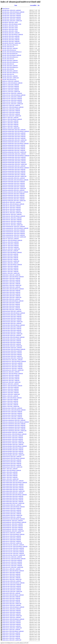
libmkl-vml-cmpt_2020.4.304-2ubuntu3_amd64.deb (13, 583)
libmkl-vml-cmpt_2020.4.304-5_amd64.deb (12, 586)
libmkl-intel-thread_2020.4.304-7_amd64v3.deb (13, 358)
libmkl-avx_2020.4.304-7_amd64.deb (10, 126)
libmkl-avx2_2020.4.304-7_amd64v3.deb (11, 92)
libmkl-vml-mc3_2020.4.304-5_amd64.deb (11, 623)
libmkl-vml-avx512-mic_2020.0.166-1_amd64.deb (13, 545)
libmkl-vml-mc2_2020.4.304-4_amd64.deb (11, 609)
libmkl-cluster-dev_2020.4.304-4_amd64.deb (12, 218)
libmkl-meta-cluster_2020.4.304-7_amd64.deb (12, 417)
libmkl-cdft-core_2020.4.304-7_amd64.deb (11, 211)
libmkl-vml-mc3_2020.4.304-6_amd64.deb (11, 624)
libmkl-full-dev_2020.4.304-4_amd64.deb (11, 278)
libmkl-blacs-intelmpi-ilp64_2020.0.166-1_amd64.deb (14, 130)
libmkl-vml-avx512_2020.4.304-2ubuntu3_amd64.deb (14, 559)
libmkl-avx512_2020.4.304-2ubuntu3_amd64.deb (13, 107)
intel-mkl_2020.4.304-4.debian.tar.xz (10, 57)
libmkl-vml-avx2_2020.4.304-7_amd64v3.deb (12, 543)
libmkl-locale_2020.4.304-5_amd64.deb (11, 377)
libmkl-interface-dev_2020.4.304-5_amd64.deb (12, 365)
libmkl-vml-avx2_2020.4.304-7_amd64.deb (12, 541)
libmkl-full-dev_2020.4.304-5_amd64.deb (11, 280)
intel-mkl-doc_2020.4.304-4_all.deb (10, 26)
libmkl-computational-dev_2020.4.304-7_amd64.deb (14, 235)
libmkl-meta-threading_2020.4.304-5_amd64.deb (13, 450)
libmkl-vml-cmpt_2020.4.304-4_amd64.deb (12, 584)
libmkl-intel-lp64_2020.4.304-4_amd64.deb (12, 339)
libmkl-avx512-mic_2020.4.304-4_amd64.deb (12, 97)
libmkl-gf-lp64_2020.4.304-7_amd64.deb (11, 308)
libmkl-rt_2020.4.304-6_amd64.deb (10, 476)
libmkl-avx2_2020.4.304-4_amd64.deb (11, 85)
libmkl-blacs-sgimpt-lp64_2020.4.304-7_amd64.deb (13, 199)
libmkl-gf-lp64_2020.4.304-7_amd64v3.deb (12, 309)
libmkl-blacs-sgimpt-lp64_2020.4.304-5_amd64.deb (13, 195)
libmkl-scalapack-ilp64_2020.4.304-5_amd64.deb (13, 486)
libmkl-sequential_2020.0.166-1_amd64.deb (12, 505)
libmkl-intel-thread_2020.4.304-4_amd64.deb (12, 351)
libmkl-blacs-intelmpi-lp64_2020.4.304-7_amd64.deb (14, 150)
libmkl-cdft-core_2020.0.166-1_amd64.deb (11, 202)
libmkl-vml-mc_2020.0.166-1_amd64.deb (11, 629)
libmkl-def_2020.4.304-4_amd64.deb (10, 254)
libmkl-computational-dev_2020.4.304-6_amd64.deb (14, 233)
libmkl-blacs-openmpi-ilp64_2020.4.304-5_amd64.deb (14, 159)
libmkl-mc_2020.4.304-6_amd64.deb (10, 403)
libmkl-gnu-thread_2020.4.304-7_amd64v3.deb (12, 322)
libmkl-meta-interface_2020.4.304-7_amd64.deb (13, 441)
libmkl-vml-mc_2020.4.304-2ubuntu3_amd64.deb (13, 631)
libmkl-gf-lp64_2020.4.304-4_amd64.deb (11, 303)
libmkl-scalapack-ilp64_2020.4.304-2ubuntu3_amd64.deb (15, 482)
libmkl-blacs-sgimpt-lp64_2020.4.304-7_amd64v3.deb (14, 200)
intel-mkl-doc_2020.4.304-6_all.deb (10, 29)
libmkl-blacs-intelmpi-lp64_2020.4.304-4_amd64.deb (14, 145)
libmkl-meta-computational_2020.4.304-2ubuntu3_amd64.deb (16, 422)
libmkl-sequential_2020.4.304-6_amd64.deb (12, 512)
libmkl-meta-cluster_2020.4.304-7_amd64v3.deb (13, 418)
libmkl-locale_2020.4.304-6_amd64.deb (11, 379)
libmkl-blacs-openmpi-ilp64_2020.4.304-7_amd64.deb (14, 162)
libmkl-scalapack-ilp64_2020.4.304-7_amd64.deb (13, 489)
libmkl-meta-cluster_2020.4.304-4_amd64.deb (12, 412)
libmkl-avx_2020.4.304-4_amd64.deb (10, 121)
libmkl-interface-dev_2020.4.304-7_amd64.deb (12, 368)
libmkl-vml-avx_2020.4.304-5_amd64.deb (11, 574)
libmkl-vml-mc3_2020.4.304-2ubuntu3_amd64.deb (13, 619)
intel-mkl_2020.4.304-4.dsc (8, 59)
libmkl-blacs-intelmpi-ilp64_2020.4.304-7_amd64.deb (14, 138)
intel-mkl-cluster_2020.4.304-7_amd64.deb (12, 19)
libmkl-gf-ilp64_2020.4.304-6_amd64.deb (11, 294)
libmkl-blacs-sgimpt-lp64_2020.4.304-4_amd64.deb (13, 194)
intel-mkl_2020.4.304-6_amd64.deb (10, 71)
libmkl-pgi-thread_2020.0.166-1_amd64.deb (12, 456)
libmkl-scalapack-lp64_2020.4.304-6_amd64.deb (13, 500)
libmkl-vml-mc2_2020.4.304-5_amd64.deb (11, 610)
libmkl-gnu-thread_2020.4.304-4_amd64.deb (12, 315)
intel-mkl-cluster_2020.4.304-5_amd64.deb (12, 15)
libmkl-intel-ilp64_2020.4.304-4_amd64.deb (12, 327)
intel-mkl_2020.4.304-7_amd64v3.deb (11, 78)
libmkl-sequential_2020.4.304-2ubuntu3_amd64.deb (13, 507)
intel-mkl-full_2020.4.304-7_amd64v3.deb (11, 43)
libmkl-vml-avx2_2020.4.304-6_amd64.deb (12, 540)
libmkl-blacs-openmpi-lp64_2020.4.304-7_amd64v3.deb (14, 176)
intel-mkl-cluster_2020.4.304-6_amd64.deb (12, 17)
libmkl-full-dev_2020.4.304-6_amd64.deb (11, 282)
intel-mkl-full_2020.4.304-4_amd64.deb (11, 36)
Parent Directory (6, 8)
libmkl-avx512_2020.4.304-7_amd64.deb (11, 114)
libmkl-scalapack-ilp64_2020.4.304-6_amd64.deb (13, 488)
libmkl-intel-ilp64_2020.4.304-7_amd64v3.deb (12, 334)
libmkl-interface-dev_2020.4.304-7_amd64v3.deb (13, 370)
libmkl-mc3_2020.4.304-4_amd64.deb (11, 387)
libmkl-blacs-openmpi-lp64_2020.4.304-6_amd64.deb (14, 173)
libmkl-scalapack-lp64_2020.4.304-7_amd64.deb (13, 501)
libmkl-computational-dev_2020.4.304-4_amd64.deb (14, 230)
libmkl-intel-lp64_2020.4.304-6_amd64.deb (12, 342)
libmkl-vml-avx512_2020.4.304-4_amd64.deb (12, 560)
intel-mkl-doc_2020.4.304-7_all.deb (10, 31)
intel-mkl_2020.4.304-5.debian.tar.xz (10, 62)
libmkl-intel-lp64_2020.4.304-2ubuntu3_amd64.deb (13, 337)
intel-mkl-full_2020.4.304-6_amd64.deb (11, 40)
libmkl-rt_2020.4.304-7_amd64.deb (10, 477)
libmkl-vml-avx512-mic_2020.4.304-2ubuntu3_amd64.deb (15, 546)
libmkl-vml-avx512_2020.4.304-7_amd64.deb (12, 565)
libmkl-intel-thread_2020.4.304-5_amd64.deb (12, 353)
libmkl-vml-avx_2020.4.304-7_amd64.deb (11, 578)
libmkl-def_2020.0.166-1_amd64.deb (10, 251)
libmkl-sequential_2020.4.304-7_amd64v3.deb (12, 515)
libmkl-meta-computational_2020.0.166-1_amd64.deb (14, 420)
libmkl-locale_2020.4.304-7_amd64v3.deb (11, 382)
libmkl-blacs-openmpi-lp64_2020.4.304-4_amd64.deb (14, 169)
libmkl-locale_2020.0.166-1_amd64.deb (11, 372)
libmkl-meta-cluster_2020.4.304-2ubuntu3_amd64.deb (14, 410)
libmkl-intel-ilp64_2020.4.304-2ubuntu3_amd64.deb (14, 325)
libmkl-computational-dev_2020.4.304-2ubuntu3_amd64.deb (15, 228)
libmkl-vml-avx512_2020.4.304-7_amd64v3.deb (13, 567)
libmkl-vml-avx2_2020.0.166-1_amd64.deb (12, 533)
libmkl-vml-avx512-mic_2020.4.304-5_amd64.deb (13, 550)
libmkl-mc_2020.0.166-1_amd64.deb (10, 396)
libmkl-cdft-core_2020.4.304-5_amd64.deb (11, 207)
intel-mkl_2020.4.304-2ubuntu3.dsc (10, 53)
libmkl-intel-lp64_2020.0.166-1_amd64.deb (12, 335)
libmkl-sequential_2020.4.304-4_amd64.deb (12, 508)
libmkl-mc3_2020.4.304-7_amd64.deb (11, 392)
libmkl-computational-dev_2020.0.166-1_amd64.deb (14, 226)
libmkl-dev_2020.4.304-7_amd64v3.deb (11, 273)
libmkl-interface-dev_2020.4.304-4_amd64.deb (12, 363)
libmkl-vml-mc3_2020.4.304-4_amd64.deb (11, 621)
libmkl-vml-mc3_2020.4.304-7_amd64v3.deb (12, 628)
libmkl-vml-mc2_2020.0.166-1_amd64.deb (11, 605)
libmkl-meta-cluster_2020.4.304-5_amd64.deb (12, 413)
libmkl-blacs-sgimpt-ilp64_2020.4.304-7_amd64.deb (14, 187)
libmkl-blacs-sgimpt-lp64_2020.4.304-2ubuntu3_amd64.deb (15, 192)
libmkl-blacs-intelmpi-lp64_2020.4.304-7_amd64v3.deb (14, 152)
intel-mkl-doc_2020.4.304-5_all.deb (10, 28)
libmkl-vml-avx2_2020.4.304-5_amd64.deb (12, 538)
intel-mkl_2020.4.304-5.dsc (8, 64)
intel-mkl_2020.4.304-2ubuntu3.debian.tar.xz (12, 52)
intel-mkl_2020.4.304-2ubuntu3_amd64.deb (12, 55)
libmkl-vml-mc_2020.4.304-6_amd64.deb (11, 636)
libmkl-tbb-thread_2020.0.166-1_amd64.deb (12, 517)
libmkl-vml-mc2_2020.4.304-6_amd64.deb (11, 612)
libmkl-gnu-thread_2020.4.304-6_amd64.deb (12, 318)
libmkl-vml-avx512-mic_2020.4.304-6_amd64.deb (13, 552)
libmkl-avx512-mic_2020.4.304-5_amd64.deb (12, 98)
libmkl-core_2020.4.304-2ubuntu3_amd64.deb (12, 240)
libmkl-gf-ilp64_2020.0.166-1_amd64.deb (11, 287)
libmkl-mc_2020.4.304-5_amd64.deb (10, 401)
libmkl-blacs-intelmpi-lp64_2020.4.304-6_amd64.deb (14, 149)
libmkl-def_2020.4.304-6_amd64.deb (10, 258)
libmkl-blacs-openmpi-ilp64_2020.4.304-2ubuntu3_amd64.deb (16, 156)
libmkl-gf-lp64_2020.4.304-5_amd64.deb (11, 304)
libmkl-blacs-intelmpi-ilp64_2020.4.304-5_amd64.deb (14, 135)
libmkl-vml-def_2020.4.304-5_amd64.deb (11, 598)
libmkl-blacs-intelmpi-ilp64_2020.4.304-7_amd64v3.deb (14, 140)
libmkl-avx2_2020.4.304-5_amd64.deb (11, 86)
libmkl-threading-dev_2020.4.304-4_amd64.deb (13, 524)
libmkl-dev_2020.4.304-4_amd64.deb (10, 266)
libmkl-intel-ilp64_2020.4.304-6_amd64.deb (12, 330)
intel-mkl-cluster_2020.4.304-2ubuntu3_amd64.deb (13, 12)
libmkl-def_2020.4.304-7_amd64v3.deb (11, 261)
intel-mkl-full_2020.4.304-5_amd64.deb (11, 38)
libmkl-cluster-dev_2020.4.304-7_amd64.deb (12, 223)
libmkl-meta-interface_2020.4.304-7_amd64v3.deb (13, 443)
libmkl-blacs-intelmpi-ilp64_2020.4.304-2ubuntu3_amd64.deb (16, 131)
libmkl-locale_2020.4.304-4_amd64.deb (11, 375)
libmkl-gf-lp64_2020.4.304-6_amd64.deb (11, 306)
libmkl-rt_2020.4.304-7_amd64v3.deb (10, 479)
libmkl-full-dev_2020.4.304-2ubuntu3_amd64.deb (13, 277)
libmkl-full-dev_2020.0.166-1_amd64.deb (11, 275)
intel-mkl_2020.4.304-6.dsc (8, 69)
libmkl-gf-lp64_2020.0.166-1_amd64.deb (11, 299)
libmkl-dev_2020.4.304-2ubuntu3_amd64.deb (12, 264)
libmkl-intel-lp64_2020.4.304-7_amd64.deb (12, 344)
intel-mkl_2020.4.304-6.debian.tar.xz (10, 67)
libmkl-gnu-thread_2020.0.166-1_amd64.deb (12, 311)
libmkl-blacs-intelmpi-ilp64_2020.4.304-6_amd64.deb (14, 136)
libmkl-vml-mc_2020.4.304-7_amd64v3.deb (12, 640)
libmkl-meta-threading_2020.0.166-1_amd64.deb (13, 444)
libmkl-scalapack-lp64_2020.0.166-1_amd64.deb (13, 493)
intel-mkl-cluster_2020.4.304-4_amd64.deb (12, 14)
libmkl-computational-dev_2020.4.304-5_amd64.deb (14, 232)
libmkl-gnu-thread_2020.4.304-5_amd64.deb (12, 316)
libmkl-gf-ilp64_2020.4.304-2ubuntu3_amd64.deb (13, 289)
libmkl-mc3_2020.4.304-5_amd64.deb (11, 389)
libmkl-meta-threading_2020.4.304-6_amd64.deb (13, 451)
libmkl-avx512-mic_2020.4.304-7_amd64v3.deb (13, 104)
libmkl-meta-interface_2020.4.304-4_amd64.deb (13, 436)
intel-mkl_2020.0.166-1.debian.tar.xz (10, 45)
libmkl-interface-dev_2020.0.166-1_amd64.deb (12, 360)
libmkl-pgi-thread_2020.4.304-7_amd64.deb (12, 465)
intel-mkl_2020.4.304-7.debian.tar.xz (10, 72)
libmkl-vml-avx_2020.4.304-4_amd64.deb (11, 572)
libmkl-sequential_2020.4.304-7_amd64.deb (12, 514)
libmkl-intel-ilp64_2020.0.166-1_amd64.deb (12, 323)
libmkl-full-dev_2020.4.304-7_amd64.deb (11, 284)
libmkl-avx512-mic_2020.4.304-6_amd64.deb (12, 100)
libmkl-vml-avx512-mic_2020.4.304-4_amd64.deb (13, 548)
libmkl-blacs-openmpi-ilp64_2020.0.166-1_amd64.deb (14, 154)
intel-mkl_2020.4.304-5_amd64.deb (10, 66)
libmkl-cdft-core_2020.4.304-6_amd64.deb (11, 209)
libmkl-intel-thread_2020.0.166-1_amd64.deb (12, 348)
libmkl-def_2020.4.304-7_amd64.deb (10, 259)
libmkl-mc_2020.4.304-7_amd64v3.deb (11, 406)
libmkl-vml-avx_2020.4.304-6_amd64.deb (11, 576)
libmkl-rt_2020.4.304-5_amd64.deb (10, 474)
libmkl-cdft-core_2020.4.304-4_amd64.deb (11, 206)
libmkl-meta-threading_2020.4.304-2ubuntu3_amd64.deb (15, 446)
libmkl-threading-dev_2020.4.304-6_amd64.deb (13, 527)
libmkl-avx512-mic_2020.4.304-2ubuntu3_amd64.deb (14, 95)
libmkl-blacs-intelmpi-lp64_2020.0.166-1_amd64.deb (14, 142)
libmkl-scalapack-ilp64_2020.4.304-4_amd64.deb (13, 484)
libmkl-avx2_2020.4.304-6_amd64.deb (11, 88)
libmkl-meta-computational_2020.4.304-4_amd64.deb (14, 424)
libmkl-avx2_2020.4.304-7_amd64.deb (11, 90)
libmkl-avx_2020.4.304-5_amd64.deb (10, 123)
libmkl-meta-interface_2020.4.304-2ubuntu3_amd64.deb (14, 434)
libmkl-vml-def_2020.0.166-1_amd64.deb (11, 593)
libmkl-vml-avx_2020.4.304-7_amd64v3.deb (12, 579)
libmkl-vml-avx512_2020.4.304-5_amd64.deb (12, 562)
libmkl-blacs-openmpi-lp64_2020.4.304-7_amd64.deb (14, 175)
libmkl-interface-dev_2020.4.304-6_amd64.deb (12, 367)
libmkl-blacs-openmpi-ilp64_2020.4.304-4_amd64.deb (14, 157)
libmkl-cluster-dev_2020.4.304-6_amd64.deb (12, 221)
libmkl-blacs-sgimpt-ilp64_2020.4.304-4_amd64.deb (14, 181)
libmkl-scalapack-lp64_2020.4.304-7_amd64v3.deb (13, 503)
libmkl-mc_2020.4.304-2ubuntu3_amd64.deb (12, 398)
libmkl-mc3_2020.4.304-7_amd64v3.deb (11, 394)
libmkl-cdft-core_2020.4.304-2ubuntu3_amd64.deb (13, 204)
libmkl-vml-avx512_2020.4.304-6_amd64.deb (12, 564)
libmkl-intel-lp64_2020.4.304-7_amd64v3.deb (12, 346)
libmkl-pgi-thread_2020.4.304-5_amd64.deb (12, 462)
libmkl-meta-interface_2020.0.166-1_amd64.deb (13, 432)
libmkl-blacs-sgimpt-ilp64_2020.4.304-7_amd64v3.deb (14, 188)
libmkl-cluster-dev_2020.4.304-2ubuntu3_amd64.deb (14, 216)
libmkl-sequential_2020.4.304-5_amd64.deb (12, 510)
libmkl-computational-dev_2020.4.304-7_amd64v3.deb (14, 237)
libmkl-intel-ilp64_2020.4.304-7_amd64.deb (12, 332)
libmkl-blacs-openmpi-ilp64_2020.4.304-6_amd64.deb (14, 161)
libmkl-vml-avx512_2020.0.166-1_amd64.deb (12, 557)
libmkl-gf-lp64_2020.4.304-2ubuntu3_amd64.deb (13, 301)
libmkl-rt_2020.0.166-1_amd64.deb (10, 469)
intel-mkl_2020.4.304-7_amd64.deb (10, 76)
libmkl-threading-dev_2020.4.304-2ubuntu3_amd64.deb (14, 522)
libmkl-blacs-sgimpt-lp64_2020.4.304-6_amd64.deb (13, 197)
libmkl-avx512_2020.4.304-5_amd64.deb (11, 111)
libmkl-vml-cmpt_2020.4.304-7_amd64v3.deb (12, 591)
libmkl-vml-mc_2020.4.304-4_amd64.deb (11, 633)
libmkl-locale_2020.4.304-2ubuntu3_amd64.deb (13, 373)
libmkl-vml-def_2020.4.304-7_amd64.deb (11, 602)
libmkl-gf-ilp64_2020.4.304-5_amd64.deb (11, 292)
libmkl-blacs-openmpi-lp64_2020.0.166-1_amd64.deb (14, 166)
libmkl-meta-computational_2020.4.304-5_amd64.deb (14, 425)
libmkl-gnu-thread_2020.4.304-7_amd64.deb (12, 320)
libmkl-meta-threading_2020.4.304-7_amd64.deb (13, 453)
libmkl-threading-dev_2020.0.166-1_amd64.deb (13, 520)
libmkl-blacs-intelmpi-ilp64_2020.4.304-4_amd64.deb (14, 133)
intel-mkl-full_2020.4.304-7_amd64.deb (11, 41)
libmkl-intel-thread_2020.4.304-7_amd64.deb (12, 356)
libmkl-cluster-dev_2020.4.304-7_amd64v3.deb (12, 225)
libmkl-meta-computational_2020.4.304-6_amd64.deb (14, 427)
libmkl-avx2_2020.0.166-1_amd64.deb (11, 81)
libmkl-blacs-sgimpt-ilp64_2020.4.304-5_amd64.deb (14, 183)
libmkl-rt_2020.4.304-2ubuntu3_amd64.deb (12, 470)
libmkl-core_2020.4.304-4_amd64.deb (11, 242)
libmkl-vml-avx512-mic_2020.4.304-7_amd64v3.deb (14, 555)
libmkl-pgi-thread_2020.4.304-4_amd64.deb (12, 460)
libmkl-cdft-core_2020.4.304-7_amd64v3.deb (12, 213)
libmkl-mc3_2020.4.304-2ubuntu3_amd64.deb (12, 386)
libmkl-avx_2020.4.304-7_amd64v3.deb (11, 128)
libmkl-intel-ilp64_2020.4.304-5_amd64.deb (12, 328)
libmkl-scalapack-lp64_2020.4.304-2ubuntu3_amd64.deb (14, 495)
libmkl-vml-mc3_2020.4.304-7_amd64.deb (11, 626)
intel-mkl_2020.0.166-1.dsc (8, 47)
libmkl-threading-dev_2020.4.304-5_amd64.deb (13, 526)
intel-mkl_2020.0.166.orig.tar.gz (9, 50)
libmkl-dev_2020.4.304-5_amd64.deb (10, 268)
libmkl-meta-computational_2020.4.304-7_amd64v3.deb (14, 431)
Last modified (33, 5)
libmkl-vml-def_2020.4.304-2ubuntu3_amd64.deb (13, 595)
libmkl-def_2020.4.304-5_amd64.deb (10, 256)
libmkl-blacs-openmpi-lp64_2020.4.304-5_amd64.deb (14, 171)
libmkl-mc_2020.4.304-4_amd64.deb (10, 399)
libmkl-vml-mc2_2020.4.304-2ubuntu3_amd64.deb (13, 607)
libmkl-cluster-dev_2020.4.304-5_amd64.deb (12, 220)
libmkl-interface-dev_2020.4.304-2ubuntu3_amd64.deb (14, 361)
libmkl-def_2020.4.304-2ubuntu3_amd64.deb (12, 252)
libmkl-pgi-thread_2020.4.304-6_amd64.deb (12, 463)
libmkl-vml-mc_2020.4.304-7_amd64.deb (11, 638)
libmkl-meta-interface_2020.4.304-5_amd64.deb (13, 437)
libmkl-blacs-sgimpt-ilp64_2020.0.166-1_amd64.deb (14, 178)
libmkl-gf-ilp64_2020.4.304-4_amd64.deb (11, 290)
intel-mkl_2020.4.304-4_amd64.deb (10, 60)
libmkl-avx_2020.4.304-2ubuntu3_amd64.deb (12, 119)
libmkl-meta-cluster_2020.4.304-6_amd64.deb (12, 415)
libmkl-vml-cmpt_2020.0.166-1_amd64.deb (12, 581)
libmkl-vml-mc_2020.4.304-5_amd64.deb (11, 635)
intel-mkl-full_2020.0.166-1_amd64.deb (11, 33)
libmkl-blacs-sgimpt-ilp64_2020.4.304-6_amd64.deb (14, 185)
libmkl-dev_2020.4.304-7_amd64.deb (10, 271)
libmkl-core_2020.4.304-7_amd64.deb (11, 247)
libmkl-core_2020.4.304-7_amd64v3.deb (11, 249)
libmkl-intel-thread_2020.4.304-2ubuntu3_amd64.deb (14, 349)
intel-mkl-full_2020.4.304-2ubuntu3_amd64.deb (13, 34)
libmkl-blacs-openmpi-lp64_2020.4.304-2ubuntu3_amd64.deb (16, 168)
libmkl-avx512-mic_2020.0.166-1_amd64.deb (12, 93)
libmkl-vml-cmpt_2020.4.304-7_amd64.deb (12, 590)
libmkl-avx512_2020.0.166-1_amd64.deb (11, 105)
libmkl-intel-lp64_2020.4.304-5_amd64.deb (12, 341)
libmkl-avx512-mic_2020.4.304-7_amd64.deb (12, 102)
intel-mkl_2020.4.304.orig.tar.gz (9, 79)
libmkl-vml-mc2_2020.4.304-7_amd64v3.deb (12, 616)
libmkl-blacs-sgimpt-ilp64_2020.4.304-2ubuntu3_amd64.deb (15, 180)
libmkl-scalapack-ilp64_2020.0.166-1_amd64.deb (13, 481)
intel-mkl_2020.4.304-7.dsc (8, 74)
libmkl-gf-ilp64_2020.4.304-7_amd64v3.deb (12, 297)
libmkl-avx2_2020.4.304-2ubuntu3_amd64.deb (12, 83)
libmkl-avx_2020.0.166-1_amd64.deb (10, 117)
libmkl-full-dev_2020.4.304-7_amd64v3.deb (12, 285)
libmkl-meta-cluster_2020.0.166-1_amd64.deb (12, 408)
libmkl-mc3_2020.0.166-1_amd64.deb (11, 384)
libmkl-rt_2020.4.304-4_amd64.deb (10, 472)
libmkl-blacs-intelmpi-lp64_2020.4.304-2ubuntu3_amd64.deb (15, 143)
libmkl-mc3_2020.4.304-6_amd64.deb (11, 391)
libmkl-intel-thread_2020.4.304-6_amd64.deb (12, 354)
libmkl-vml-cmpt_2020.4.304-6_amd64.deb (12, 588)
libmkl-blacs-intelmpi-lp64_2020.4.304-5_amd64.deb (14, 147)
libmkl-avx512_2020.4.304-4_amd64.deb (11, 109)
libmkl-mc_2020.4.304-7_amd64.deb (10, 405)
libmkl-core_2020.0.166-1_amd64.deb (11, 239)
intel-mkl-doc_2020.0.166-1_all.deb (10, 22)
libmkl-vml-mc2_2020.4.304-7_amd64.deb (11, 614)
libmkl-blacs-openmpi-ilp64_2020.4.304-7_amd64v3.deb (15, 164)
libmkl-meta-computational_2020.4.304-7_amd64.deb (14, 429)
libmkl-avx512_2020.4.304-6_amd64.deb (11, 112)
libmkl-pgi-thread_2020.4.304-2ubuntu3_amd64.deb (13, 458)
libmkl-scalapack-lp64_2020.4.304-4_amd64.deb (13, 496)
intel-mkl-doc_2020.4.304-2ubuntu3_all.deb (12, 24)
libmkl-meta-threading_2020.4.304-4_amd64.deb (13, 448)
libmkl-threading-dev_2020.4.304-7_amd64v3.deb (13, 531)
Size (39, 5)
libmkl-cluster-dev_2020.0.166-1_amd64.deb (12, 214)
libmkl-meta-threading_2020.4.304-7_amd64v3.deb (13, 455)
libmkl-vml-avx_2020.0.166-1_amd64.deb (11, 569)
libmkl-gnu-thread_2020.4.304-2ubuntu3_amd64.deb (14, 313)
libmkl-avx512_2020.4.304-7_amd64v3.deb (12, 116)
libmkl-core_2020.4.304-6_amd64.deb (11, 245)
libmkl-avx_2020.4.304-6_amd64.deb (10, 124)
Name (16, 5)
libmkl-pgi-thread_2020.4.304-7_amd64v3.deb (12, 467)
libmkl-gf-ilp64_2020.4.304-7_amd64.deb (11, 296)
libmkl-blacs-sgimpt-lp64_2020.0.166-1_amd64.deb (13, 190)
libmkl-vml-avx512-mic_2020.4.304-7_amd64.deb (13, 553)
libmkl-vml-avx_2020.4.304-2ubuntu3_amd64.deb (13, 571)
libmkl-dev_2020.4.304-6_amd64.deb (10, 270)
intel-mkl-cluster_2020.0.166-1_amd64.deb (12, 10)
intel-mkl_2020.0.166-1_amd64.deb (10, 48)
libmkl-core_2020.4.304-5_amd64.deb (11, 244)
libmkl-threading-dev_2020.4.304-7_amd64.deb (13, 529)
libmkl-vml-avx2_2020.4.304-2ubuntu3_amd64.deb (13, 534)
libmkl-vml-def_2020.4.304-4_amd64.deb (11, 597)
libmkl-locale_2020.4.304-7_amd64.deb (11, 380)
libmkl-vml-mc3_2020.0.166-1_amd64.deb (11, 617)
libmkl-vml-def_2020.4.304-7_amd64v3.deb (12, 604)
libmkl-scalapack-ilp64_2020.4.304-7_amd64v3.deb (13, 491)
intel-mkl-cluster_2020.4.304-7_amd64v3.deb (12, 21)
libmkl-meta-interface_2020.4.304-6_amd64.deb (13, 439)
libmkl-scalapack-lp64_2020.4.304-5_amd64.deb (13, 498)
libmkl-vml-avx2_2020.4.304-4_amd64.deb (12, 536)
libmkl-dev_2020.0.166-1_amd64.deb (10, 263)
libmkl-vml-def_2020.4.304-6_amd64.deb (11, 600)
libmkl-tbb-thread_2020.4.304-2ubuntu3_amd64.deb (13, 519)
